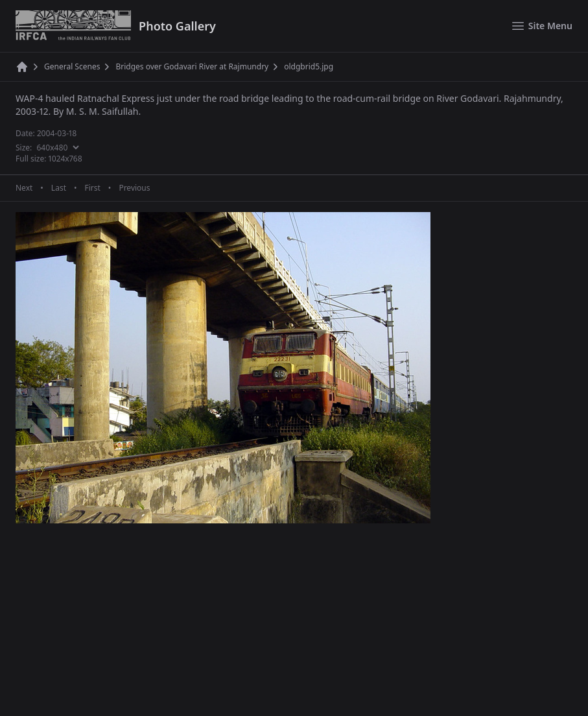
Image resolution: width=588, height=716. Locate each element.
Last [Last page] (59, 188)
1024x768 (65, 159)
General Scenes (72, 67)
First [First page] (92, 188)
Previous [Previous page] (134, 188)
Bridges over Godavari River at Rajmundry (192, 67)
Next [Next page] (24, 188)
